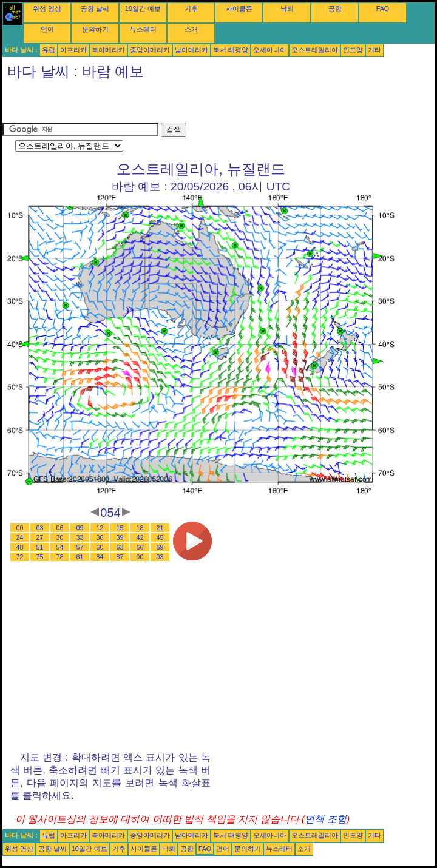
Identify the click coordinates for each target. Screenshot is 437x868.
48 (20, 547)
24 (20, 537)
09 (80, 528)
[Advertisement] (144, 104)
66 (140, 547)
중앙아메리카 (150, 50)
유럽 (49, 50)
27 (40, 537)
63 (120, 547)
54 (60, 547)
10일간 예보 (143, 8)
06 (60, 528)
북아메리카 (108, 50)
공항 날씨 (95, 8)
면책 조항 (325, 819)
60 (100, 547)
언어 (47, 29)
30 (60, 537)
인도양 (353, 50)
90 (140, 557)
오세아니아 (270, 50)
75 (40, 557)
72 (20, 557)
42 (140, 537)
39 (120, 537)
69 (160, 547)
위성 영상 (47, 8)
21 (160, 528)
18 (140, 528)
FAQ (383, 8)
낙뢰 (287, 8)
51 (40, 547)
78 (60, 557)
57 (80, 547)
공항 (335, 8)
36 (100, 537)
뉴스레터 (143, 29)
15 (120, 528)
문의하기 (95, 29)
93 (160, 557)
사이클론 (239, 8)
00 (20, 528)
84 (100, 557)
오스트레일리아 (315, 50)
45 (160, 537)
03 (40, 528)
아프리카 (73, 50)
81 (80, 557)
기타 (374, 50)
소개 (191, 29)
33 (80, 537)
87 (120, 557)
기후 (191, 8)
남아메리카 (191, 50)
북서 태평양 (231, 50)
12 (100, 528)
